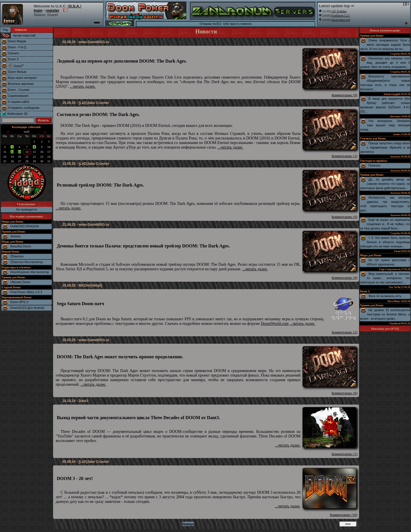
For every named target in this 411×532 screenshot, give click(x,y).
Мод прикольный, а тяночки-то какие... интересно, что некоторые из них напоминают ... (385, 278)
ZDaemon (17, 256)
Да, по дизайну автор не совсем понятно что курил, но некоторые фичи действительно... (385, 184)
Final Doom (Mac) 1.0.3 (26, 292)
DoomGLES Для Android (27, 308)
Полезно (374, 165)
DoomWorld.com (275, 324)
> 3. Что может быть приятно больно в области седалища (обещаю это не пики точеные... (385, 242)
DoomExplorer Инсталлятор (30, 272)
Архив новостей (24, 35)
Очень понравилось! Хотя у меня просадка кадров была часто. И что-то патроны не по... (385, 45)
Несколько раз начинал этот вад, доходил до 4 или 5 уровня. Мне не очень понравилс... (385, 63)
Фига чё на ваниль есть (385, 296)
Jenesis (15, 236)
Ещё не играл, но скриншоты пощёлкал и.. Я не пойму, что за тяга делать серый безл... (385, 224)
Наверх (188, 524)
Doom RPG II (19, 302)
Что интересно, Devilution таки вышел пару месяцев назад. (385, 125)
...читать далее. (83, 86)
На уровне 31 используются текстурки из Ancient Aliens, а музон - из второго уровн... (385, 314)
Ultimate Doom (20, 282)
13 (20, 152)
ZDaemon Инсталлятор (27, 262)
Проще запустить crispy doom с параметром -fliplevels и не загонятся (385, 147)
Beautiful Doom (21, 246)
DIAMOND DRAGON (25, 226)
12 (12, 152)
